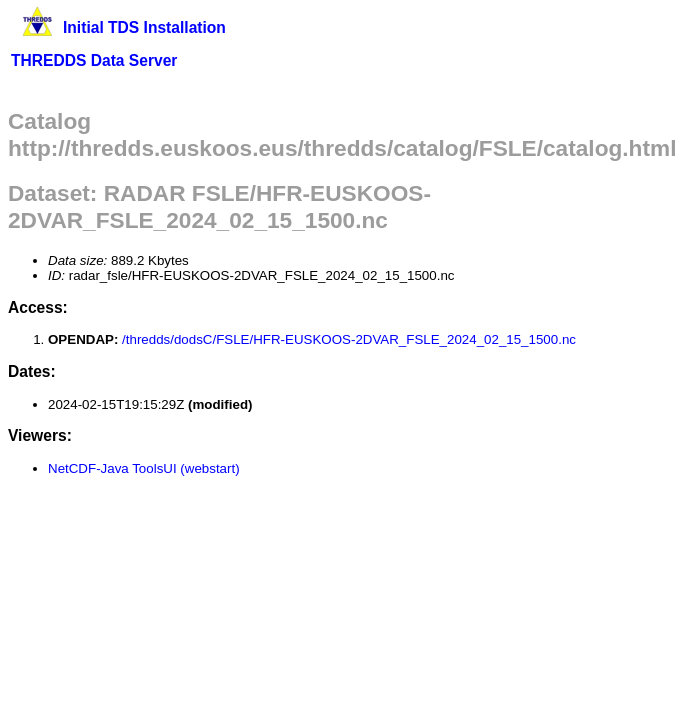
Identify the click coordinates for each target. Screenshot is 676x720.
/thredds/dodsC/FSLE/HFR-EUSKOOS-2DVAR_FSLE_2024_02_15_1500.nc (349, 339)
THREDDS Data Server (94, 60)
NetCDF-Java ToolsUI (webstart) (144, 468)
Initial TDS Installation (144, 27)
